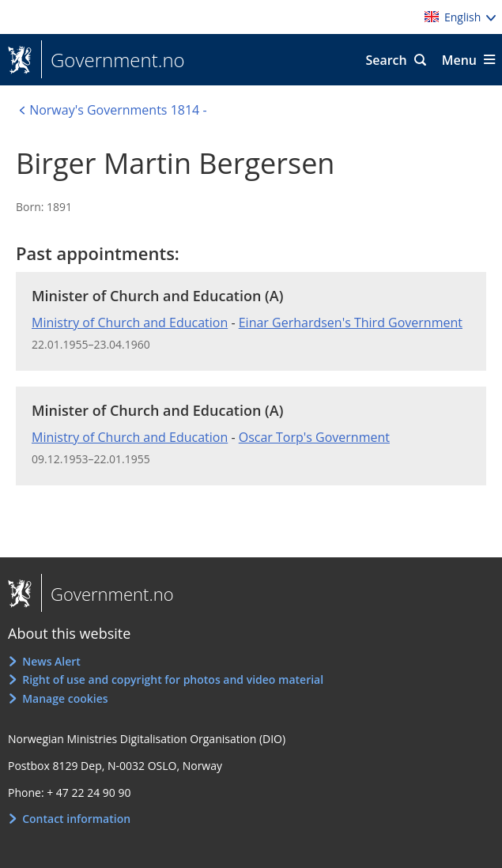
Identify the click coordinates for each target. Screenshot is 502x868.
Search (386, 60)
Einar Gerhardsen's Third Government (351, 323)
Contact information (76, 819)
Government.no (113, 60)
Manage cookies (65, 698)
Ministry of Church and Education (130, 323)
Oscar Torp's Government (314, 437)
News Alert (51, 661)
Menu (459, 60)
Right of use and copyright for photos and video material (173, 679)
